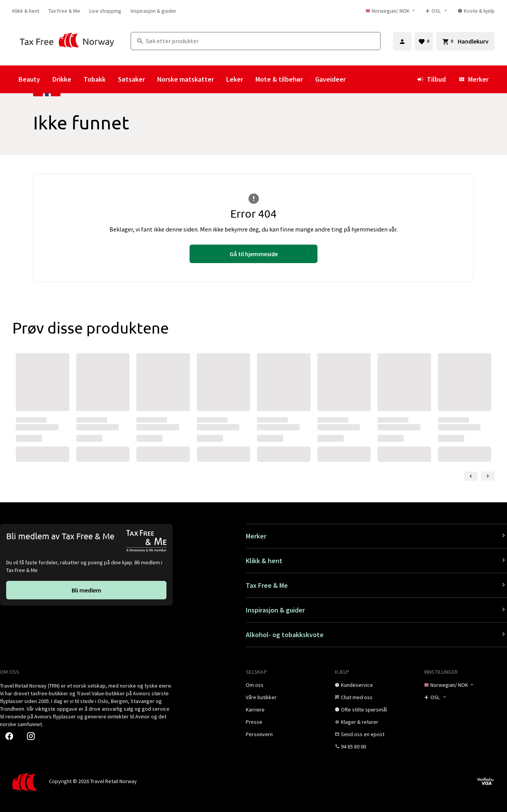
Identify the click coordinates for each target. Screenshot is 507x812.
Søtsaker (131, 79)
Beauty (29, 79)
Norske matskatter (186, 79)
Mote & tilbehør (279, 79)
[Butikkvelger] (437, 11)
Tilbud (431, 79)
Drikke (62, 79)
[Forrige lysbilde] (471, 476)
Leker (235, 79)
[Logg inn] (402, 41)
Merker (473, 79)
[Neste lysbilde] (488, 476)
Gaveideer (330, 79)
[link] (26, 11)
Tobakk (95, 79)
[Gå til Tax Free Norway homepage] (67, 41)
